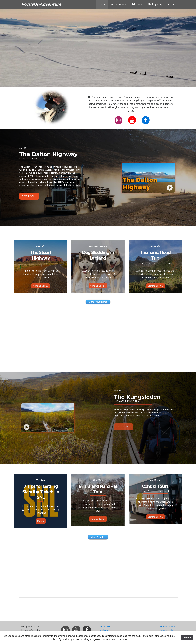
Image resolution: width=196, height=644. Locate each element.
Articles (136, 4)
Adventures (118, 4)
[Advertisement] (98, 340)
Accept (187, 638)
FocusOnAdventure (41, 4)
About (171, 4)
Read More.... (29, 196)
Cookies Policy (167, 630)
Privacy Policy (168, 627)
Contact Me (105, 627)
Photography (155, 4)
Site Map (103, 630)
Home (102, 4)
